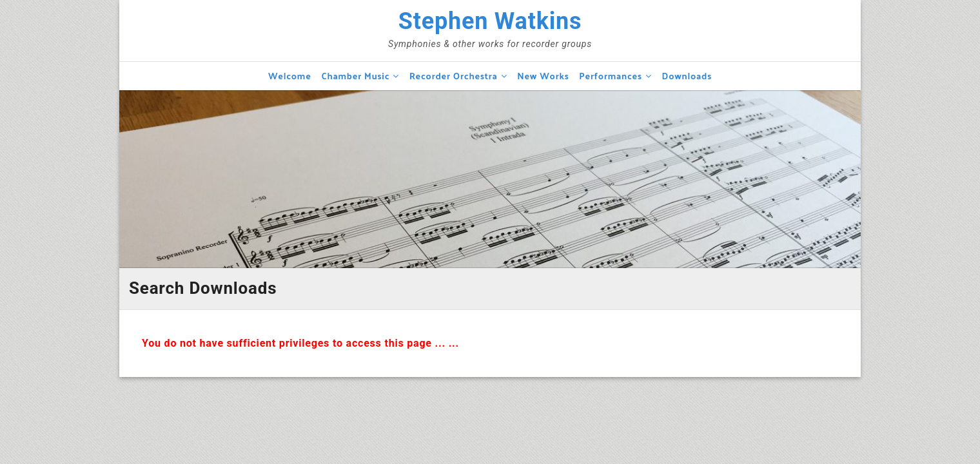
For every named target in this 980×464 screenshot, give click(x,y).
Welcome (290, 76)
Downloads (687, 76)
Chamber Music (355, 76)
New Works (543, 76)
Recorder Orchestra (454, 76)
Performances (611, 76)
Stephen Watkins (490, 21)
